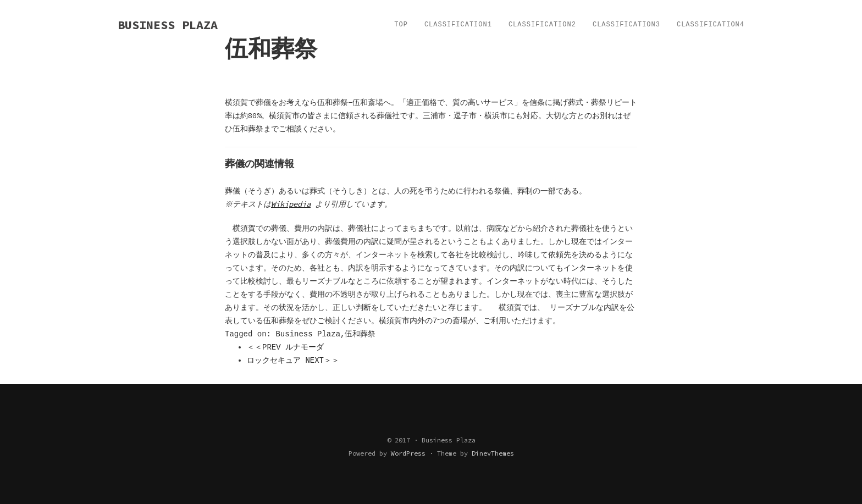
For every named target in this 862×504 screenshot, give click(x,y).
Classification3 (626, 25)
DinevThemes (493, 453)
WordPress (408, 453)
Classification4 (711, 25)
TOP (401, 25)
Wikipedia (292, 204)
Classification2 (542, 25)
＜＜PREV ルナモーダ (285, 347)
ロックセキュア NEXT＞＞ (293, 361)
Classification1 (458, 25)
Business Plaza (308, 334)
